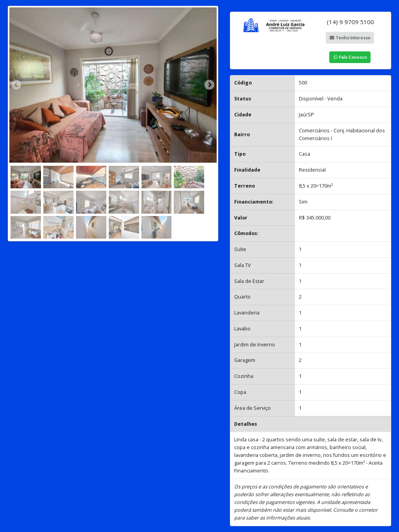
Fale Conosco (350, 57)
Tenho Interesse (350, 37)
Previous (17, 85)
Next (209, 85)
